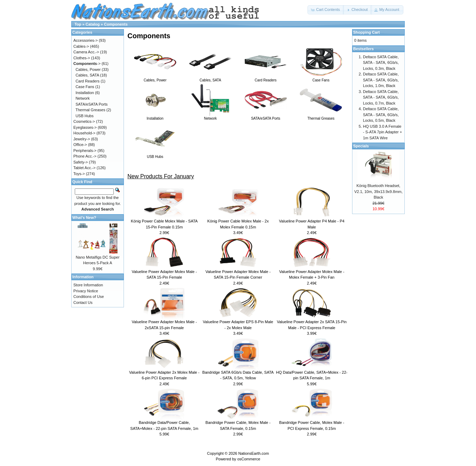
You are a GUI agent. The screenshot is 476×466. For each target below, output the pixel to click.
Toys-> (79, 174)
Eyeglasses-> (85, 127)
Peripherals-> (85, 151)
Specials (361, 146)
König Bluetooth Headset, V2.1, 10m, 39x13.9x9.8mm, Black (378, 191)
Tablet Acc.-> (84, 168)
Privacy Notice (86, 291)
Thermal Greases (321, 116)
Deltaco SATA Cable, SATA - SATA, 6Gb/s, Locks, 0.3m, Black (381, 63)
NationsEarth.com (254, 453)
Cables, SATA (210, 78)
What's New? (84, 218)
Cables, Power (155, 78)
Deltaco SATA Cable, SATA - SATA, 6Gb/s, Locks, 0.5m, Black (381, 115)
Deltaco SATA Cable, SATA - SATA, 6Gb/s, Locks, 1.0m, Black (381, 80)
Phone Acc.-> (85, 156)
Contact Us (83, 302)
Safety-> (81, 162)
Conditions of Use (89, 297)
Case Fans (321, 78)
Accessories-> (85, 40)
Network (210, 116)
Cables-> (81, 46)
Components (116, 24)
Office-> (80, 145)
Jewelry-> (82, 139)
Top (78, 24)
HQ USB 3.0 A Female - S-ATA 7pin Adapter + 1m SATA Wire (382, 132)
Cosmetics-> (84, 121)
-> (87, 64)
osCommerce (249, 459)
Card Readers (266, 78)
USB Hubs (155, 155)
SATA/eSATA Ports (266, 116)
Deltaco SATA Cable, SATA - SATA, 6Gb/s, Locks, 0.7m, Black (381, 97)
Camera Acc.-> (86, 52)
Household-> (84, 133)
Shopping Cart (366, 32)
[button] (326, 10)
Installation (155, 116)
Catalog (93, 24)
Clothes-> (82, 58)
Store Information (88, 285)
